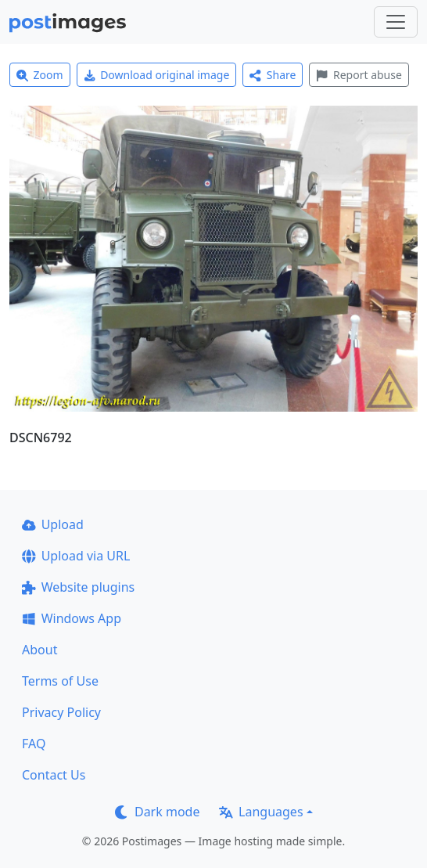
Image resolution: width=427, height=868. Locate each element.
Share (273, 75)
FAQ (34, 744)
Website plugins (78, 587)
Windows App (72, 618)
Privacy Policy (61, 712)
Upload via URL (76, 556)
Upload (53, 524)
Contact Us (54, 775)
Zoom (40, 75)
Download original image (157, 75)
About (39, 650)
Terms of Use (60, 681)
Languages (261, 812)
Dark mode (157, 812)
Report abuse (359, 75)
